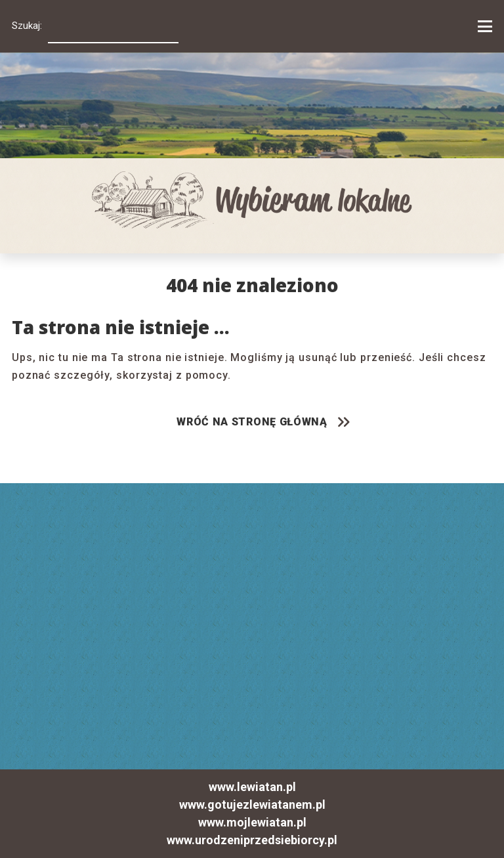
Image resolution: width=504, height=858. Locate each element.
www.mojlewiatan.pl (252, 823)
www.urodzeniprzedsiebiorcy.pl (252, 840)
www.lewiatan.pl (252, 787)
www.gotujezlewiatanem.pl (252, 805)
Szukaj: (27, 26)
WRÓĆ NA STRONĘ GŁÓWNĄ (252, 421)
